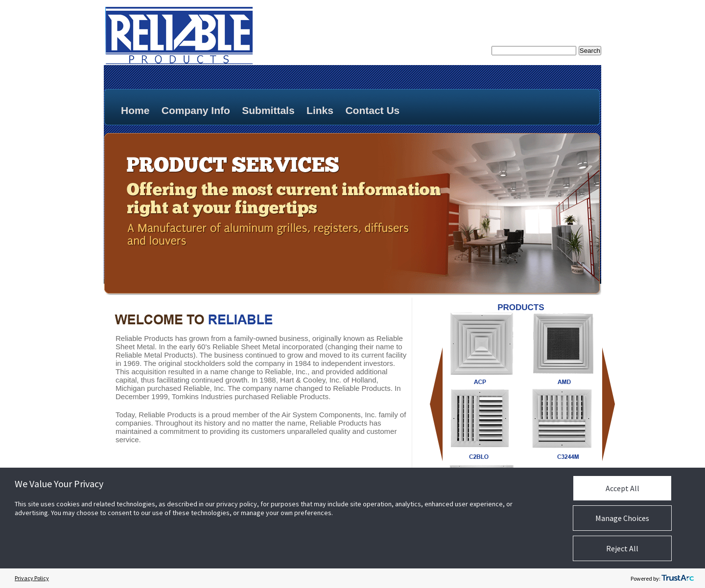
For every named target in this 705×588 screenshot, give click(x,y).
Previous (436, 404)
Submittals (268, 110)
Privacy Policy (32, 578)
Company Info (196, 110)
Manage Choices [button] (622, 518)
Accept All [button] (623, 488)
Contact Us (372, 110)
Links (320, 110)
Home (135, 110)
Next (609, 404)
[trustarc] (678, 578)
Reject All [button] (622, 548)
